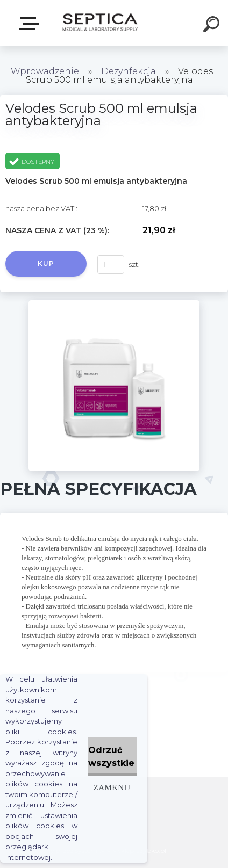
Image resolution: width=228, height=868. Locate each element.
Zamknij (112, 787)
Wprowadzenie (45, 71)
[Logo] (100, 23)
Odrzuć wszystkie (111, 757)
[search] (213, 26)
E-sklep (31, 24)
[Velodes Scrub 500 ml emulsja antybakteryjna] (114, 304)
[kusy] (111, 265)
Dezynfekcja (129, 71)
